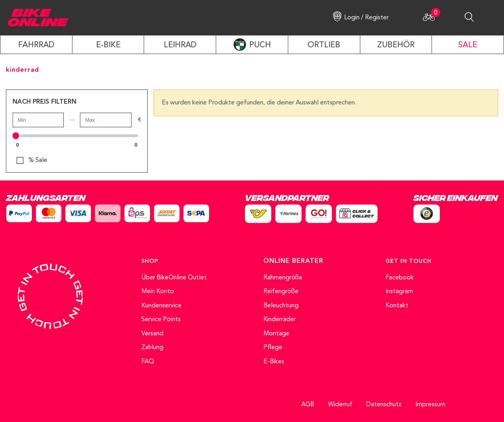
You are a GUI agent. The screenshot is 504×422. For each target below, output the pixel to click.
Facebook (400, 278)
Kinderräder (280, 320)
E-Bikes (274, 362)
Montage (276, 334)
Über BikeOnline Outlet (174, 278)
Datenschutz (384, 405)
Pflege (273, 348)
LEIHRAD (180, 45)
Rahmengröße (283, 278)
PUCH (260, 45)
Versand (152, 334)
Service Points (161, 320)
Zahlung (152, 348)
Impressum (430, 405)
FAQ (148, 362)
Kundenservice (161, 306)
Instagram (399, 292)
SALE (468, 45)
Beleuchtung (281, 306)
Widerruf (340, 405)
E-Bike (108, 45)
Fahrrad (36, 45)
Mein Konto (158, 292)
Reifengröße (281, 292)
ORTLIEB (324, 45)
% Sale (38, 160)
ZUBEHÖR (396, 45)
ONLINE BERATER (293, 261)
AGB (308, 405)
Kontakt (397, 306)
